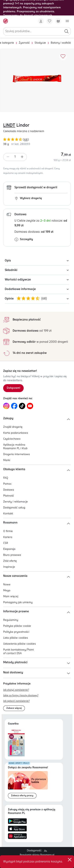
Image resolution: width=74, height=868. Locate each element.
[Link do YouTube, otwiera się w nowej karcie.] (30, 406)
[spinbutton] (15, 157)
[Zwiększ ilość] (22, 157)
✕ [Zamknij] (70, 860)
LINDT (9, 125)
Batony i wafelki (61, 43)
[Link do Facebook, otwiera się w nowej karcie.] (14, 406)
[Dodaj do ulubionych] (63, 56)
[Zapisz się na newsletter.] (13, 388)
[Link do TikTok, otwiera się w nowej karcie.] (22, 406)
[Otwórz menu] (67, 21)
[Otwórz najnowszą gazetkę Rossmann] (16, 743)
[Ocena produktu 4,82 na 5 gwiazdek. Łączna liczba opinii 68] (37, 140)
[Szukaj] (67, 31)
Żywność (24, 43)
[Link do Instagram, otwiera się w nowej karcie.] (6, 406)
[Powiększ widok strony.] (45, 851)
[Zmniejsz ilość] (8, 157)
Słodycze (40, 43)
